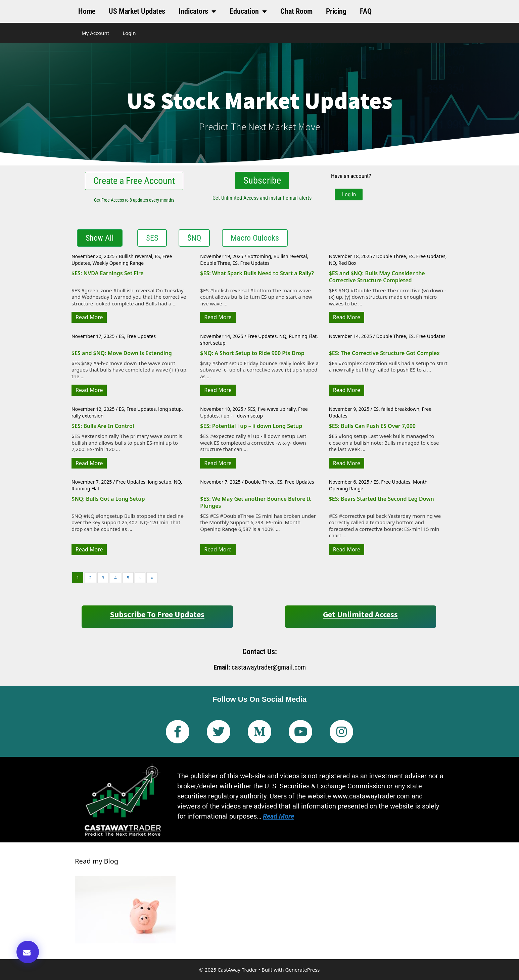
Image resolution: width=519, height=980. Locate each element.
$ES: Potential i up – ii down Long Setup (251, 426)
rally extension (87, 415)
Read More (89, 317)
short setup (213, 342)
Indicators (197, 11)
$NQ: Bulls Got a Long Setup (108, 499)
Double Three (215, 263)
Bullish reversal (136, 256)
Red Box (347, 263)
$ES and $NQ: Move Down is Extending (122, 353)
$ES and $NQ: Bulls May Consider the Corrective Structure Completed (377, 277)
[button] (28, 952)
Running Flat (303, 336)
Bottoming (259, 256)
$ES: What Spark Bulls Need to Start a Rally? (257, 273)
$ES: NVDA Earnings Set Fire (108, 273)
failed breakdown (400, 409)
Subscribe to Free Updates (157, 614)
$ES (251, 409)
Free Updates (255, 263)
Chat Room (296, 11)
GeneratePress (302, 969)
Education (248, 11)
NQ (333, 263)
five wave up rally (277, 409)
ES (157, 256)
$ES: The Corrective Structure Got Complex (384, 353)
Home (87, 11)
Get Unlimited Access (360, 614)
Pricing (336, 11)
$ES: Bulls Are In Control (103, 426)
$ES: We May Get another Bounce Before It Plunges (255, 502)
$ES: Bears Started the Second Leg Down (382, 499)
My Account (95, 33)
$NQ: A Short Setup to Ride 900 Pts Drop (252, 353)
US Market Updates (137, 11)
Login (129, 33)
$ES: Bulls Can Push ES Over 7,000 (372, 426)
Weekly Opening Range (118, 263)
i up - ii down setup (242, 415)
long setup (170, 409)
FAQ (366, 11)
